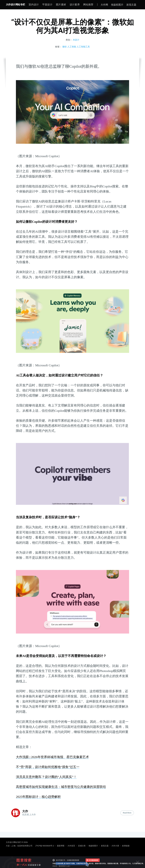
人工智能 (72, 47)
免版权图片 (117, 5)
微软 (65, 47)
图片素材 (61, 5)
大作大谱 (115, 846)
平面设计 (47, 5)
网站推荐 (88, 5)
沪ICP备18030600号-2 (45, 846)
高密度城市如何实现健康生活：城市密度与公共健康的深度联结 (61, 787)
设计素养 (75, 5)
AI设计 (76, 40)
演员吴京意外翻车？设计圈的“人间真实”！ (46, 777)
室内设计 (34, 5)
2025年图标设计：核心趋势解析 (38, 797)
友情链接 (126, 846)
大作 (25, 811)
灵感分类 (82, 846)
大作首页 (71, 846)
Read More (127, 813)
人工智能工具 (83, 47)
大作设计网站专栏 (15, 5)
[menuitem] (34, 5)
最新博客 (61, 846)
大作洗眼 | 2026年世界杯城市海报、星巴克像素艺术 (52, 757)
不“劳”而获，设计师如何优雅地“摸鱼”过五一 (48, 767)
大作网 (104, 5)
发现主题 (131, 5)
